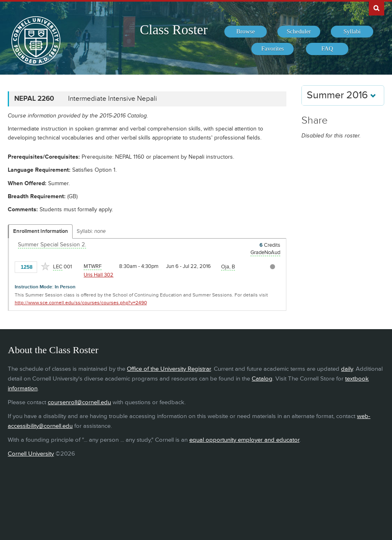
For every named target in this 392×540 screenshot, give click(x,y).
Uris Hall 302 (99, 275)
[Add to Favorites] (45, 266)
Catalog (262, 379)
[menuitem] (246, 32)
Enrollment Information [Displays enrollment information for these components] (41, 231)
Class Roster (174, 30)
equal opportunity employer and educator (244, 440)
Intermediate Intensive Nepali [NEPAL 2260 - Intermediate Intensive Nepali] (113, 99)
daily (347, 369)
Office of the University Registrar (169, 369)
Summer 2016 (341, 95)
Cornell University (31, 454)
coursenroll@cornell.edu (79, 402)
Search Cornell (376, 8)
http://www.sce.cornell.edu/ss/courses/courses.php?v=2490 (81, 303)
